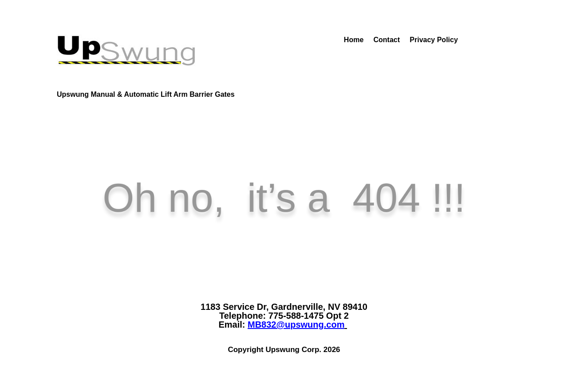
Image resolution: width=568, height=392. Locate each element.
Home (330, 40)
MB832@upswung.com (296, 325)
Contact (388, 40)
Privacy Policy (434, 40)
